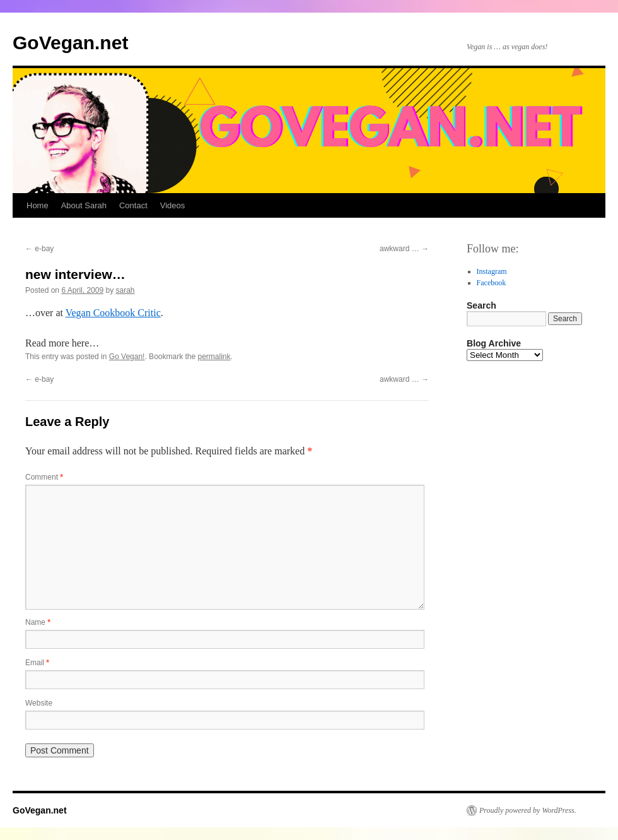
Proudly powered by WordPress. (528, 810)
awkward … (404, 249)
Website (39, 703)
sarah (125, 290)
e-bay (39, 249)
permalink (214, 357)
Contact (133, 205)
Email (37, 663)
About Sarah (84, 205)
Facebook (492, 283)
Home (38, 205)
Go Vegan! (127, 357)
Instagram (492, 271)
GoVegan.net (70, 43)
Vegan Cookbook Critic (113, 313)
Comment (44, 477)
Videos (173, 205)
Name (38, 622)
